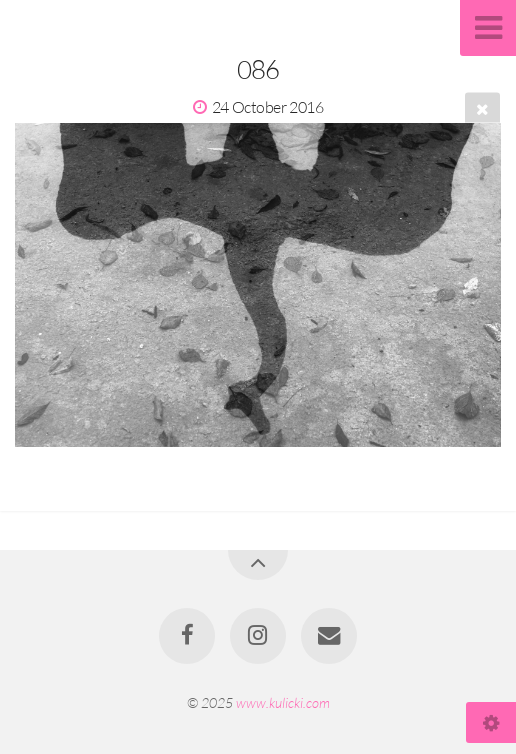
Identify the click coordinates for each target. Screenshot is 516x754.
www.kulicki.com (283, 702)
